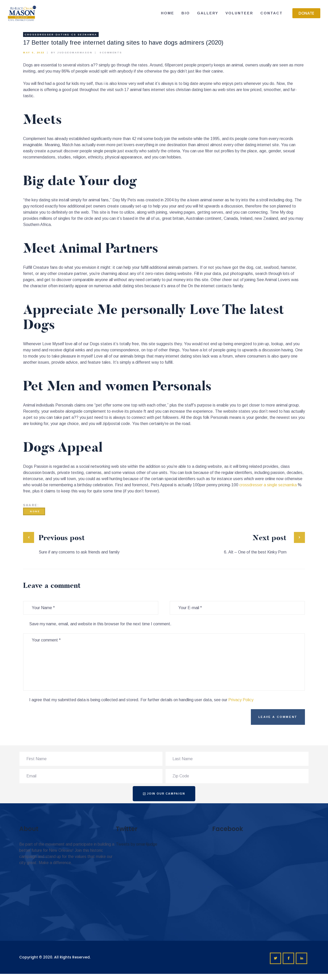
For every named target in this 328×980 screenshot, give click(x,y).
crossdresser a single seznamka (268, 485)
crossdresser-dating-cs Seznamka (61, 34)
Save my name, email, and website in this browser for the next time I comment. (100, 624)
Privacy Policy (241, 700)
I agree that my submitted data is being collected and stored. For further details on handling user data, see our (141, 700)
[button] (306, 13)
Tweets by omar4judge (137, 844)
